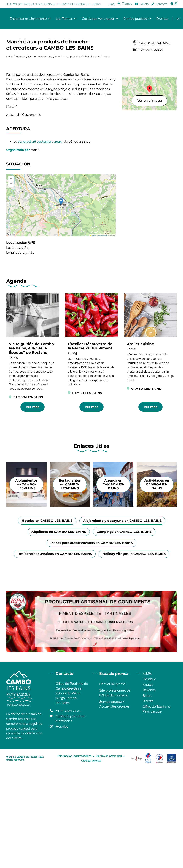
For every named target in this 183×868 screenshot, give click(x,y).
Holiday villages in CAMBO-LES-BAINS (134, 674)
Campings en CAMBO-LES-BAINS (124, 651)
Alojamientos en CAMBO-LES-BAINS (26, 604)
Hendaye (150, 799)
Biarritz (148, 821)
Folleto (144, 4)
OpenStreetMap (103, 235)
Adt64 (147, 793)
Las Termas (66, 19)
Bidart (147, 815)
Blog (112, 4)
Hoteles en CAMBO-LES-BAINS (47, 640)
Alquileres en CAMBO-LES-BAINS (59, 651)
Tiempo (127, 4)
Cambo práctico (137, 19)
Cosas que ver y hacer (100, 19)
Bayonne (149, 810)
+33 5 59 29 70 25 (68, 830)
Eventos (162, 19)
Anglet (148, 804)
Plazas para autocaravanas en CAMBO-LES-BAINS (92, 662)
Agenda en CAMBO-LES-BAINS (113, 604)
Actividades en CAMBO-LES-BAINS (157, 604)
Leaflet (93, 235)
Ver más (33, 407)
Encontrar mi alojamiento (30, 19)
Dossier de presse (112, 804)
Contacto (162, 4)
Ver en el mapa (149, 101)
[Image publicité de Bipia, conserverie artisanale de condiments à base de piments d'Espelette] (91, 771)
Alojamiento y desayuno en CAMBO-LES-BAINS (122, 640)
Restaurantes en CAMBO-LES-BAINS (70, 604)
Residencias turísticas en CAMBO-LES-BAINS (55, 674)
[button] (61, 202)
